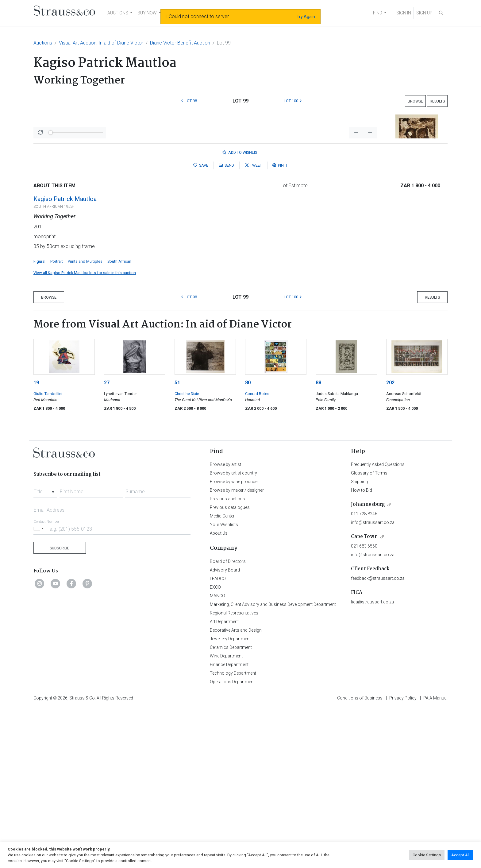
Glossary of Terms (369, 634)
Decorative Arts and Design (236, 791)
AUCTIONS (118, 13)
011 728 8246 (364, 675)
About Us (219, 694)
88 (318, 543)
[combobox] (45, 651)
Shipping (359, 642)
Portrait (57, 422)
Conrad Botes (257, 554)
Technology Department (233, 834)
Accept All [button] (460, 855)
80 (248, 543)
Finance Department (229, 825)
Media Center (222, 677)
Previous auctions (227, 660)
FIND (378, 13)
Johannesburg (368, 665)
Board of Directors (228, 722)
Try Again (306, 17)
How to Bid (362, 651)
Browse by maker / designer (237, 651)
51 (177, 543)
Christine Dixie (187, 554)
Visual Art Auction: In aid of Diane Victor (101, 43)
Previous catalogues (230, 668)
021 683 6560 (364, 707)
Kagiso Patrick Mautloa (65, 360)
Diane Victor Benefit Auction (180, 43)
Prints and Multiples (85, 422)
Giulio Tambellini (48, 554)
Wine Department (226, 817)
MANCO (217, 757)
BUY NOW (147, 13)
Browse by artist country (233, 634)
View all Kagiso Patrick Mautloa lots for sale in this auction (85, 434)
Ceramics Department (231, 808)
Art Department (224, 782)
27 (107, 543)
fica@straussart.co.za (372, 763)
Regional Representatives (234, 774)
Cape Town (364, 697)
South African (119, 422)
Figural (39, 422)
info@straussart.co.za (373, 683)
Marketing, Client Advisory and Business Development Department (273, 765)
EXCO (215, 748)
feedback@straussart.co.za (378, 739)
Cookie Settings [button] (427, 855)
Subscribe (60, 709)
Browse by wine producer (234, 642)
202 (390, 543)
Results (437, 101)
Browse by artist (225, 625)
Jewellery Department (230, 800)
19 (36, 543)
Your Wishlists (224, 685)
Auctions (43, 43)
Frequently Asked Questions (378, 625)
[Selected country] (40, 690)
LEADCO (218, 739)
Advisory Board (225, 731)
